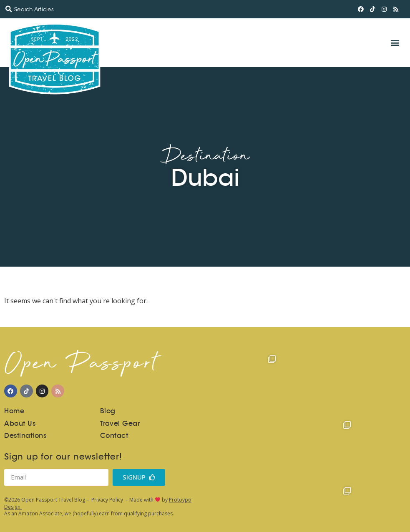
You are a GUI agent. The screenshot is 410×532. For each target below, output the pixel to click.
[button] (8, 9)
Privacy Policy (107, 500)
